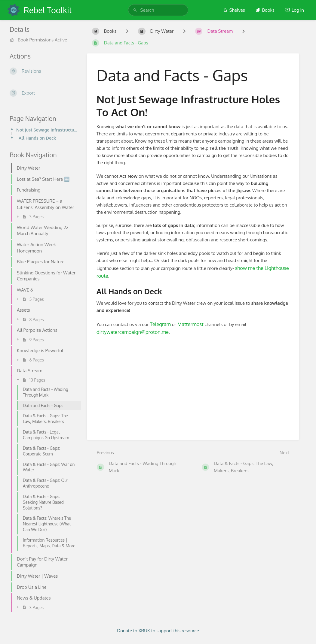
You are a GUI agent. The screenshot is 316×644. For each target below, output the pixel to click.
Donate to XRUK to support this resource (158, 631)
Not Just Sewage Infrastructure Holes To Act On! (47, 130)
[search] (158, 10)
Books (265, 10)
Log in (295, 10)
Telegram (160, 324)
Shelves (234, 10)
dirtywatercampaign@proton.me (133, 332)
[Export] (43, 93)
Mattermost (190, 324)
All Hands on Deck (37, 138)
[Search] (135, 10)
